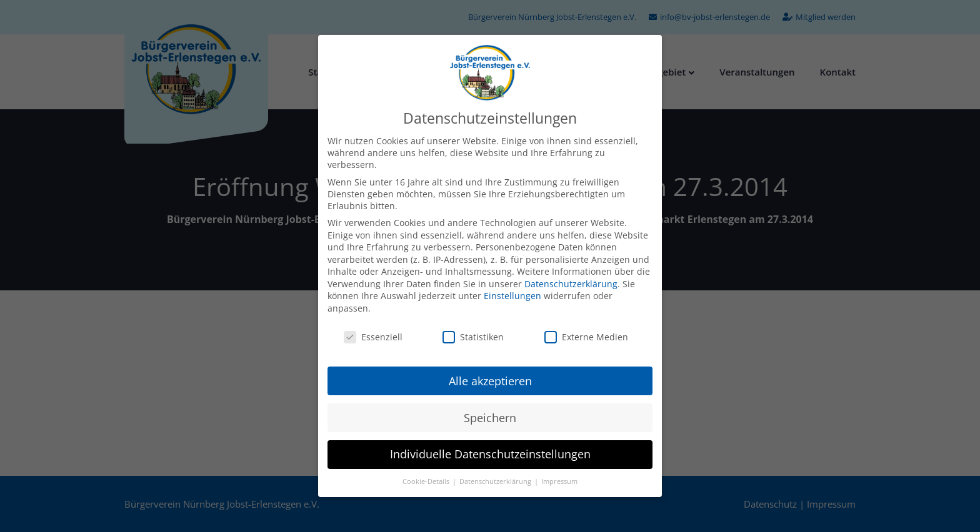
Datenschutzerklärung (571, 284)
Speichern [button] (490, 418)
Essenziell (373, 337)
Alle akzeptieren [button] (490, 381)
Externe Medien (586, 337)
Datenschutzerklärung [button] (496, 481)
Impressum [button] (559, 481)
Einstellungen (512, 296)
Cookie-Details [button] (427, 481)
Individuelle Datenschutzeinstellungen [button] (490, 454)
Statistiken (473, 337)
